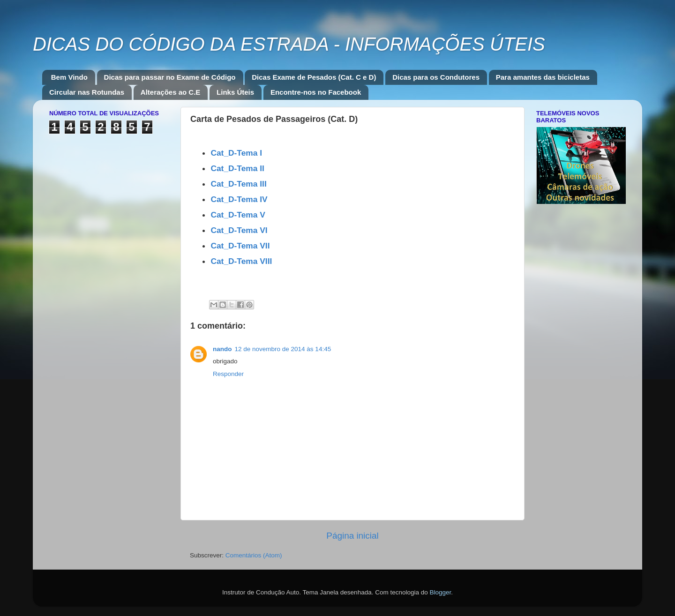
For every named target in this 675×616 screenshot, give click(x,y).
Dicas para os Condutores (436, 77)
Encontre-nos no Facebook (316, 92)
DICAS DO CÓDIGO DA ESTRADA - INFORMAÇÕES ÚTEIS (289, 44)
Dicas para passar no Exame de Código (170, 77)
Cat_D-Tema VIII (241, 261)
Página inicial (352, 536)
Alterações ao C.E (171, 92)
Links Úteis (235, 92)
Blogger (440, 592)
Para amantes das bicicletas (543, 77)
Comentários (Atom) (254, 555)
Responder (228, 374)
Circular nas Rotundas (87, 92)
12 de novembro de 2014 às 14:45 (283, 349)
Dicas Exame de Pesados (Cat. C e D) (314, 77)
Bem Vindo (69, 77)
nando (222, 349)
